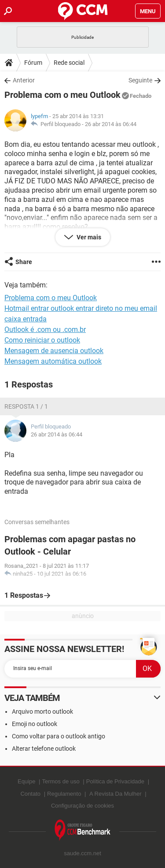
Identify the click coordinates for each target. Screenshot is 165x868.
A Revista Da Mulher (115, 794)
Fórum (33, 63)
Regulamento (64, 794)
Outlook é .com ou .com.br (45, 330)
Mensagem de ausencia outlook (54, 351)
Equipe (26, 781)
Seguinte (140, 80)
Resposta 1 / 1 (26, 406)
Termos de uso (60, 781)
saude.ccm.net (82, 853)
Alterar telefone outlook (44, 749)
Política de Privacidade (115, 781)
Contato (30, 794)
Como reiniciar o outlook (42, 340)
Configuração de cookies (82, 806)
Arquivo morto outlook (42, 712)
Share (24, 262)
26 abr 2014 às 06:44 (111, 124)
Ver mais (88, 237)
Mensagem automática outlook (53, 361)
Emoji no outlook (35, 724)
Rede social (69, 63)
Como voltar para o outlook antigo (59, 736)
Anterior (24, 80)
